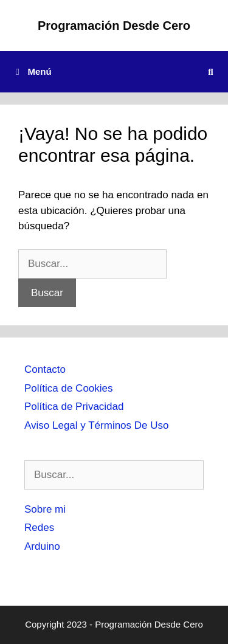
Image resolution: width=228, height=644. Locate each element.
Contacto (45, 369)
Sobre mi (45, 509)
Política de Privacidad (74, 407)
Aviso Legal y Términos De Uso (96, 425)
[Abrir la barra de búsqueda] (211, 72)
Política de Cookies (69, 388)
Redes (39, 528)
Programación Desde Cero (114, 26)
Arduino (42, 546)
